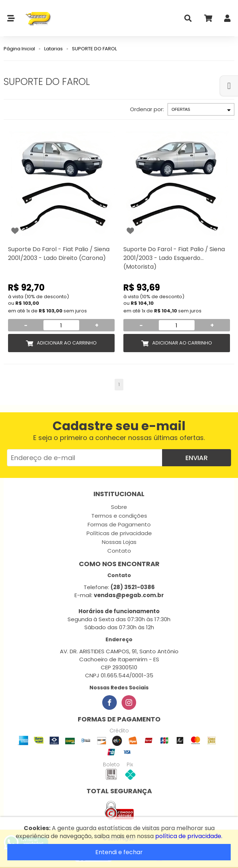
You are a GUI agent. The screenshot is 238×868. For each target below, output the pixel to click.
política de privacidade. (189, 836)
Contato (119, 551)
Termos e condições (119, 516)
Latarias (53, 49)
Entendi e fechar (119, 852)
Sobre (119, 507)
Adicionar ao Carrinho (67, 343)
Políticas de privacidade (119, 533)
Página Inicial (19, 49)
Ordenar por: (147, 109)
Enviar (197, 458)
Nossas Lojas (119, 542)
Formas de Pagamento (119, 524)
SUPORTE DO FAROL (94, 49)
